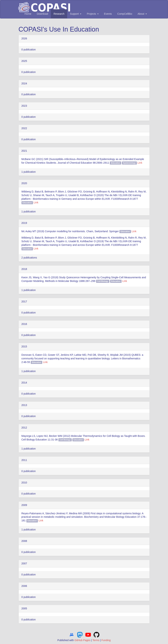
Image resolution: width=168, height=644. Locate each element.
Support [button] (76, 14)
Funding (106, 640)
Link (140, 163)
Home (28, 14)
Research (59, 14)
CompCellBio (125, 14)
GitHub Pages (82, 640)
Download (42, 14)
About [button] (142, 14)
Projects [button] (93, 14)
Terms (96, 640)
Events (108, 14)
